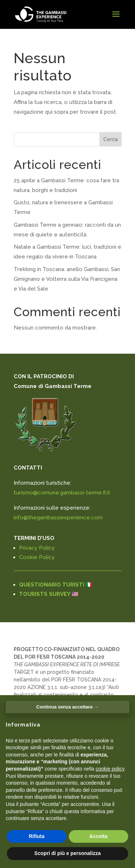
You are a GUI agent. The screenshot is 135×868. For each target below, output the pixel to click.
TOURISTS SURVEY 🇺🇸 (49, 594)
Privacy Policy (37, 548)
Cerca (111, 139)
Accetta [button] (98, 836)
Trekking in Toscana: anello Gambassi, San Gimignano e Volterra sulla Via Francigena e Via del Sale (67, 279)
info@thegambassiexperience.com (58, 518)
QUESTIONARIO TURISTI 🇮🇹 (56, 585)
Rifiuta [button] (37, 836)
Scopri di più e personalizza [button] (67, 853)
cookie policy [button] (110, 769)
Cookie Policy (37, 557)
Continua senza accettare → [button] (67, 707)
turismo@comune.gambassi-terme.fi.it (62, 493)
